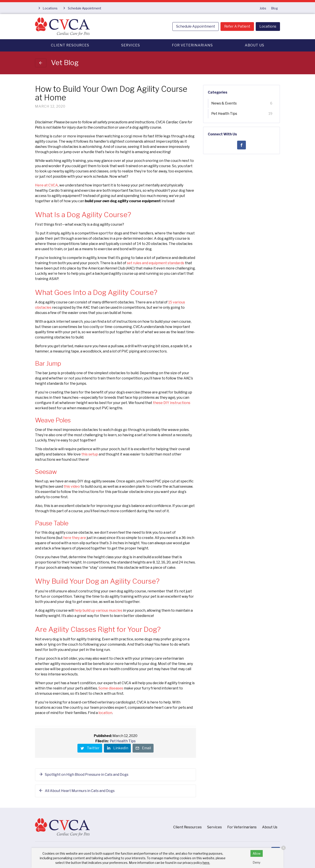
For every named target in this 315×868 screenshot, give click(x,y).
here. (206, 863)
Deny (256, 862)
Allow (257, 853)
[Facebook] (241, 145)
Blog (274, 8)
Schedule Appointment (196, 26)
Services (131, 45)
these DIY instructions (172, 403)
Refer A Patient (237, 26)
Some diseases (111, 688)
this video (72, 486)
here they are (75, 538)
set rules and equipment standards (156, 263)
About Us (255, 45)
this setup (90, 454)
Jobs (263, 8)
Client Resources (70, 45)
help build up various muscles (98, 610)
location (105, 713)
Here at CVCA (46, 185)
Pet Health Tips (123, 741)
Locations (268, 26)
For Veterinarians (192, 45)
